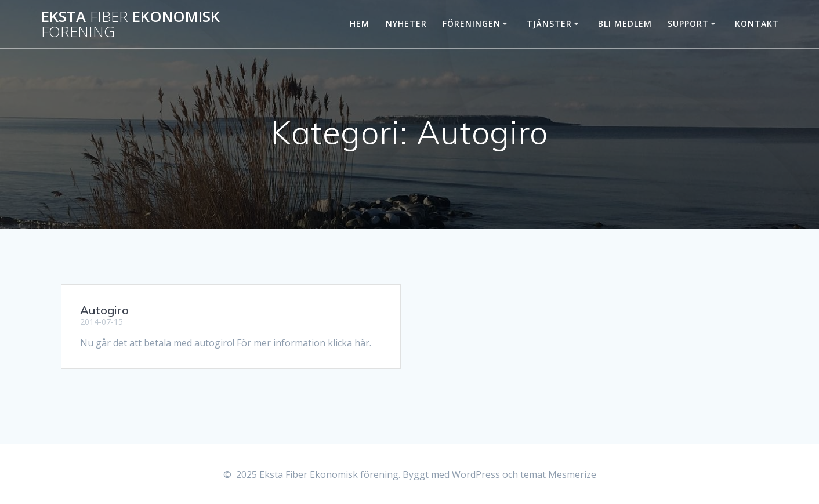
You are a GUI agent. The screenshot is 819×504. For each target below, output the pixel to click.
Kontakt (757, 23)
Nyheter (406, 23)
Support (688, 23)
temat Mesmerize (558, 474)
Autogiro (104, 310)
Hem (360, 23)
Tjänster (549, 23)
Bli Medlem (625, 23)
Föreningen (472, 23)
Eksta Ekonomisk (131, 24)
